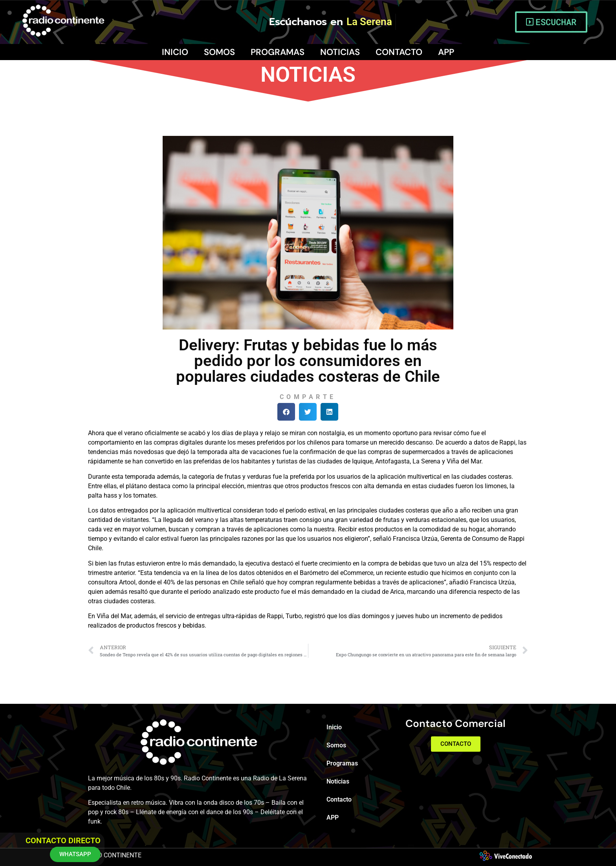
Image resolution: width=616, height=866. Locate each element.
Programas (278, 52)
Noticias (340, 52)
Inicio (175, 52)
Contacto (399, 52)
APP (446, 52)
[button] (286, 412)
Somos (219, 52)
